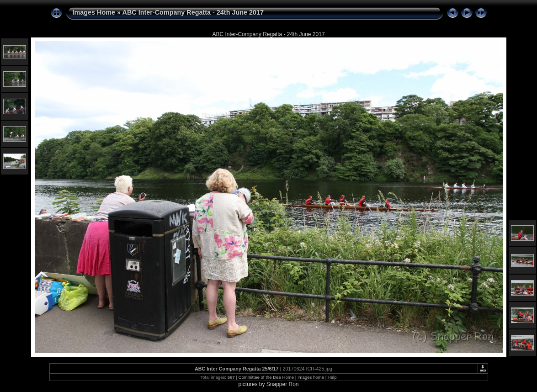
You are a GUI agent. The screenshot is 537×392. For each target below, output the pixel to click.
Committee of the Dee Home (266, 377)
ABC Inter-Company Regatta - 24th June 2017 (193, 12)
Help (332, 377)
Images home (311, 377)
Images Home (94, 12)
